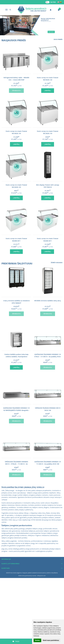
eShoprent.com (41, 576)
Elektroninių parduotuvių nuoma (27, 576)
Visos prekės (58, 39)
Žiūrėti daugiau (57, 263)
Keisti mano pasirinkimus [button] (51, 640)
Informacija (6, 559)
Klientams (6, 568)
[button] (31, 34)
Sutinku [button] (37, 640)
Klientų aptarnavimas (10, 564)
